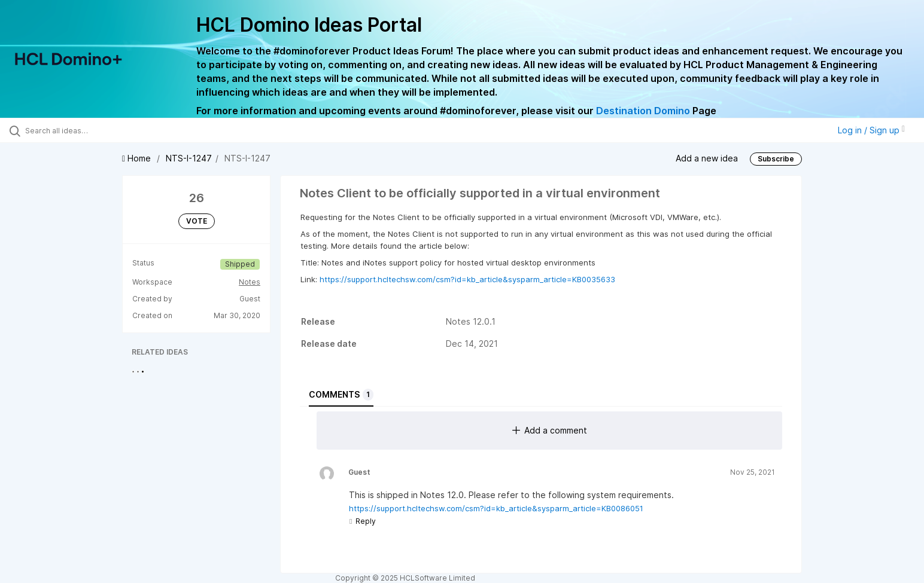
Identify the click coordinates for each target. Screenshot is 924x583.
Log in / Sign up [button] (871, 130)
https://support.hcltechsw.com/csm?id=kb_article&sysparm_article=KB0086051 (496, 508)
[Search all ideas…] (107, 130)
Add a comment (550, 430)
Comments (341, 395)
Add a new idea (707, 158)
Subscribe (776, 159)
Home (138, 158)
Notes (250, 282)
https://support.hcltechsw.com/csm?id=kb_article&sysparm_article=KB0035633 (467, 279)
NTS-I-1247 (189, 158)
